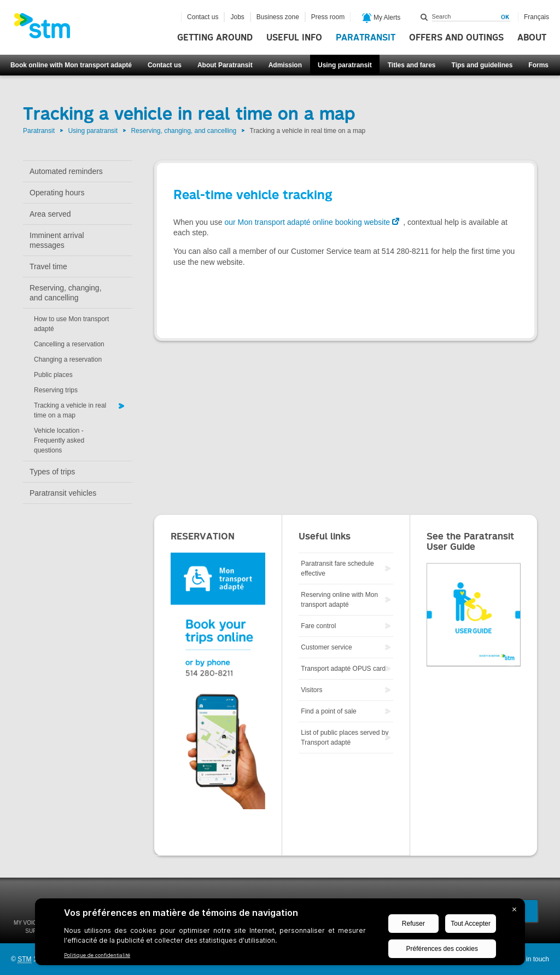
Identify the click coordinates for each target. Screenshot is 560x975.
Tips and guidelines (482, 65)
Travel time (48, 266)
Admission (285, 65)
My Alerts (381, 18)
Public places (53, 375)
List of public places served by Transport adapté (345, 738)
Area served (50, 214)
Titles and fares (412, 65)
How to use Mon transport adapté (71, 324)
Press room (328, 17)
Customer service (326, 647)
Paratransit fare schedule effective (337, 568)
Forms (538, 65)
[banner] (48, 29)
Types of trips (52, 472)
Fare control (318, 626)
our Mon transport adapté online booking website (307, 222)
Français (536, 17)
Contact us (165, 65)
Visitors (311, 690)
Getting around (215, 38)
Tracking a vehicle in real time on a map (70, 410)
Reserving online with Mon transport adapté (339, 600)
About (532, 38)
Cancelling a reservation (69, 344)
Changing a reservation (68, 359)
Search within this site (424, 17)
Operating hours (57, 193)
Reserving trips (56, 390)
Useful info (294, 38)
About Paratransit (225, 65)
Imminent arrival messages (57, 240)
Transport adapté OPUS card (343, 669)
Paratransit (366, 38)
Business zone (278, 17)
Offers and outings (456, 38)
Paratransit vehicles (63, 493)
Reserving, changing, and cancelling (183, 131)
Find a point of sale (328, 711)
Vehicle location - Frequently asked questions (59, 440)
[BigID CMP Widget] (280, 935)
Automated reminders (66, 171)
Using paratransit (345, 65)
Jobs (237, 17)
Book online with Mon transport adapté (71, 65)
